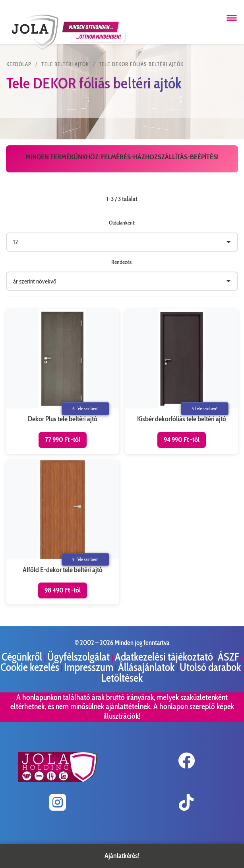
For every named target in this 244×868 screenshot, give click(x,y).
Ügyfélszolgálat (79, 657)
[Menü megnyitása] (232, 18)
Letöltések (122, 678)
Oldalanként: (122, 223)
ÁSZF (229, 657)
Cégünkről (23, 657)
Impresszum (89, 667)
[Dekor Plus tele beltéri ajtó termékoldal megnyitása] (63, 381)
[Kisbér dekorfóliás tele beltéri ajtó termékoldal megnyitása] (182, 381)
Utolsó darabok (210, 667)
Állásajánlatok (147, 667)
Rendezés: (122, 262)
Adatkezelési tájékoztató (164, 657)
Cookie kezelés (30, 667)
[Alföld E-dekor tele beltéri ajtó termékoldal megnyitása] (63, 532)
